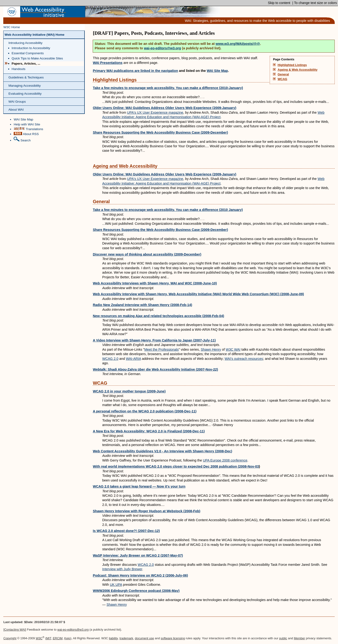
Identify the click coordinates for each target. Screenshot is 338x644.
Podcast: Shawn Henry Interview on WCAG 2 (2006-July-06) (140, 575)
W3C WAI (233, 349)
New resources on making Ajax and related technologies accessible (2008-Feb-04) (158, 316)
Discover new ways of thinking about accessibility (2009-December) (147, 254)
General (283, 74)
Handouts (19, 69)
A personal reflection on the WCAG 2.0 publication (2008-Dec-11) (145, 411)
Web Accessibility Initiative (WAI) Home (34, 35)
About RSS (26, 134)
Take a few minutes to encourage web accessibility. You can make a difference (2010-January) (168, 88)
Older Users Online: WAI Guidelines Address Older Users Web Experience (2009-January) (164, 108)
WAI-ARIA (133, 359)
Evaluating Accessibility (25, 94)
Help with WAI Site (27, 124)
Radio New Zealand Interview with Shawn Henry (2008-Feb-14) (142, 305)
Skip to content (278, 3)
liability (113, 638)
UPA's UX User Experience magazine (155, 113)
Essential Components (28, 53)
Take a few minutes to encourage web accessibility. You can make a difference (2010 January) (168, 210)
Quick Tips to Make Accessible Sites (37, 58)
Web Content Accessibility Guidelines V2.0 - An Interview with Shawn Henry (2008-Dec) (162, 451)
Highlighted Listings (292, 65)
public (283, 638)
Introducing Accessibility (25, 43)
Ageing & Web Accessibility (298, 70)
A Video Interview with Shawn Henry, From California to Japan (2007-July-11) (154, 340)
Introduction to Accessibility (31, 48)
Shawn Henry (211, 349)
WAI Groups (17, 102)
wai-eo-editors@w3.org (162, 48)
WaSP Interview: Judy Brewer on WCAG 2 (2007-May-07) (138, 555)
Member (300, 638)
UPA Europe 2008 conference (225, 460)
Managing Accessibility (25, 86)
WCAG (282, 79)
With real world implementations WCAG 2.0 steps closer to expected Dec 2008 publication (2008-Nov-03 (176, 466)
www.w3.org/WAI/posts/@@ (238, 44)
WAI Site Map (23, 119)
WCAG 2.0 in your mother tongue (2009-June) (129, 391)
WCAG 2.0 (110, 359)
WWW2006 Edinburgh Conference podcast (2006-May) (136, 591)
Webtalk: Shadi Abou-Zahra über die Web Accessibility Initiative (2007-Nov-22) (155, 369)
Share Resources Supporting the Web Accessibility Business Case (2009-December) (160, 132)
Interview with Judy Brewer (122, 569)
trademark (126, 638)
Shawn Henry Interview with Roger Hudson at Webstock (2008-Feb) (146, 511)
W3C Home (12, 27)
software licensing (173, 638)
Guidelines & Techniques (26, 77)
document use (144, 638)
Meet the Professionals (161, 349)
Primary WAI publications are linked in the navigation (135, 71)
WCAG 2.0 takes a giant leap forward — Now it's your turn (139, 486)
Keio (67, 638)
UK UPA (116, 585)
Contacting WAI (15, 630)
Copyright (10, 638)
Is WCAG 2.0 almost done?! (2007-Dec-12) (126, 531)
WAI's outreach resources (244, 359)
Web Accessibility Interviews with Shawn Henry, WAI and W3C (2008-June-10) (155, 283)
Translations (28, 129)
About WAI (16, 110)
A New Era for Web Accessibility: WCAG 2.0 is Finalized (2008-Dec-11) (149, 431)
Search (22, 139)
